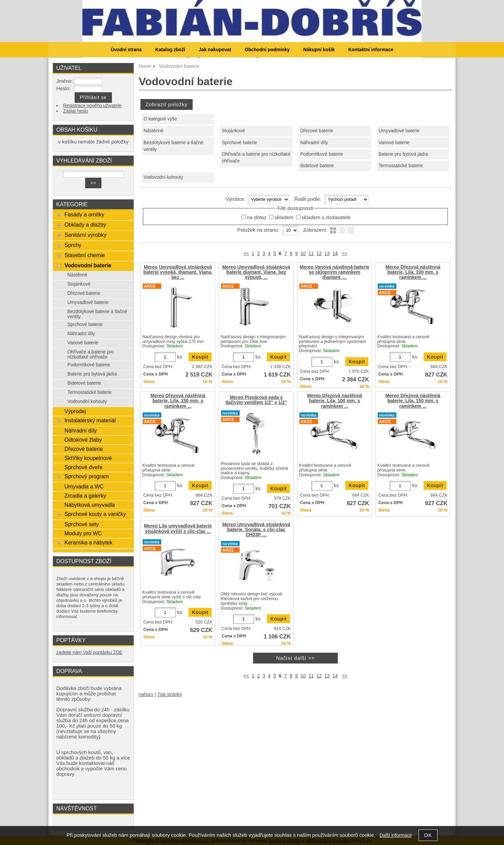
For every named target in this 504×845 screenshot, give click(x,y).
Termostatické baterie (401, 166)
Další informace (396, 835)
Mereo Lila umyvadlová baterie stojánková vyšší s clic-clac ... (178, 529)
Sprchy (73, 245)
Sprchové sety (82, 524)
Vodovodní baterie (88, 265)
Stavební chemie (85, 255)
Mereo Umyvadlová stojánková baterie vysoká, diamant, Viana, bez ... (178, 272)
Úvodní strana (126, 50)
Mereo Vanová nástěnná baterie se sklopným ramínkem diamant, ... (335, 272)
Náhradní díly (314, 143)
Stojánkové (233, 131)
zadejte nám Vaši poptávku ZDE (89, 652)
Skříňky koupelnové (88, 458)
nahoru (146, 695)
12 (319, 254)
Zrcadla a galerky (85, 496)
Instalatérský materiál (90, 420)
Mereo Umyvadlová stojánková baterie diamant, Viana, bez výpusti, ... (256, 272)
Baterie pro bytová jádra (403, 154)
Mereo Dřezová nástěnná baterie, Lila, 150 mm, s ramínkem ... (178, 401)
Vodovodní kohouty (163, 177)
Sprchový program (87, 476)
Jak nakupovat (215, 50)
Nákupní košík (319, 50)
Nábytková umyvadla (90, 505)
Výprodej (75, 411)
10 (303, 254)
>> (345, 254)
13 (327, 254)
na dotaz (257, 217)
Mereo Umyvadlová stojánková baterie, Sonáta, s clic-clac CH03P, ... (256, 530)
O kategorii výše (160, 119)
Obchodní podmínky (267, 50)
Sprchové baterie (239, 143)
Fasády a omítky (84, 214)
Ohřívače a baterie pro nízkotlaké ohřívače (256, 158)
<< (246, 254)
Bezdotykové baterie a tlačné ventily (173, 146)
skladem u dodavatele (326, 217)
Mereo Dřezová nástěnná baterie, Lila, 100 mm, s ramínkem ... (413, 272)
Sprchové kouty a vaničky (95, 514)
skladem (284, 217)
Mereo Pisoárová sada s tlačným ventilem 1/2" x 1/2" (256, 400)
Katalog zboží (170, 50)
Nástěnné (153, 131)
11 (311, 254)
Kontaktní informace (371, 50)
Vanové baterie (394, 143)
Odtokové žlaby (83, 440)
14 (335, 254)
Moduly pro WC (83, 533)
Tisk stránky (170, 695)
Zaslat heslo (76, 111)
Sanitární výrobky (85, 235)
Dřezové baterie (317, 131)
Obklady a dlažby (85, 225)
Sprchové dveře (83, 467)
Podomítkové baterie (322, 154)
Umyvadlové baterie (399, 131)
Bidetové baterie (317, 166)
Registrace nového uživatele (92, 106)
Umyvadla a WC (84, 486)
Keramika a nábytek (89, 542)
